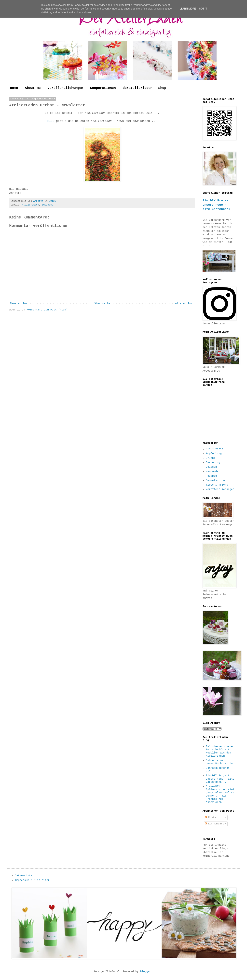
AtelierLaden (30, 205)
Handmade (212, 472)
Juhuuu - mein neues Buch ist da (219, 762)
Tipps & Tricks (217, 485)
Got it (203, 9)
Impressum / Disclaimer (32, 880)
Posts (210, 818)
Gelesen (211, 467)
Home (14, 88)
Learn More (188, 9)
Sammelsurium (215, 480)
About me (33, 88)
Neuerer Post (20, 304)
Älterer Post (185, 304)
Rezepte (211, 476)
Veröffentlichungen (65, 88)
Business (48, 205)
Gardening (213, 463)
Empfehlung (214, 454)
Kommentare (214, 824)
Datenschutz (24, 876)
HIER (52, 121)
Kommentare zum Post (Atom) (47, 310)
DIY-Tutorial (215, 449)
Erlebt (211, 458)
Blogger (146, 972)
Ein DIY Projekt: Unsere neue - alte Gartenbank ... (220, 779)
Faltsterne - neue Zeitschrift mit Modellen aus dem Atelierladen (219, 751)
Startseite (102, 304)
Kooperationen (103, 88)
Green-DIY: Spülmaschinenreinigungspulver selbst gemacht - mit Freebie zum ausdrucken (220, 794)
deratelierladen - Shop (144, 88)
